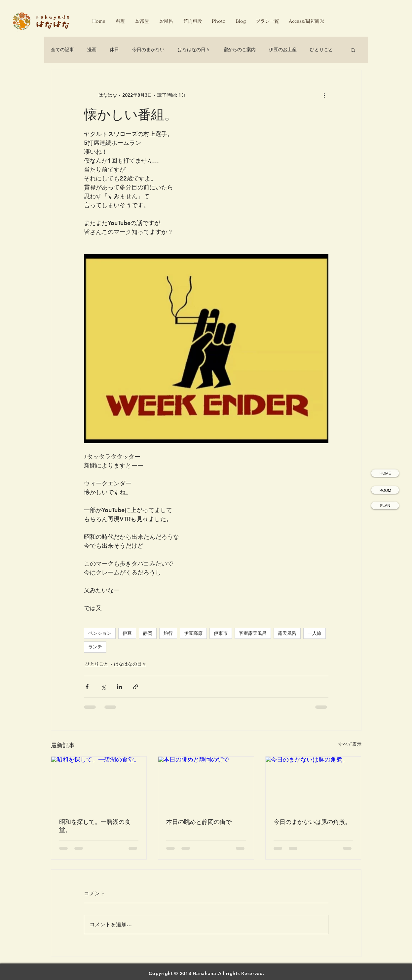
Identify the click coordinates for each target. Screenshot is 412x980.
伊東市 (221, 633)
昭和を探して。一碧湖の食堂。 (95, 826)
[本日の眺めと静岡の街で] (206, 783)
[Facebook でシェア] (87, 687)
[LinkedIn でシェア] (119, 687)
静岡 (148, 633)
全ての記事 (62, 49)
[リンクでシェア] (136, 687)
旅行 (168, 633)
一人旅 (315, 633)
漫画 (92, 49)
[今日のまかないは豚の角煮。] (313, 783)
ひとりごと (321, 49)
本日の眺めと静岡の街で (199, 822)
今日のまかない (148, 49)
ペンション (100, 633)
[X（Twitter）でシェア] (103, 687)
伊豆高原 (193, 633)
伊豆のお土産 (283, 49)
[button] (353, 50)
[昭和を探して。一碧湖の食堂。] (99, 783)
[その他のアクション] (324, 95)
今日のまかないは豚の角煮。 (312, 822)
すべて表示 (350, 744)
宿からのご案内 (240, 49)
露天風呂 (287, 633)
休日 (114, 49)
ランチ (95, 647)
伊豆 (127, 633)
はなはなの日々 (194, 49)
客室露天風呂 (253, 633)
